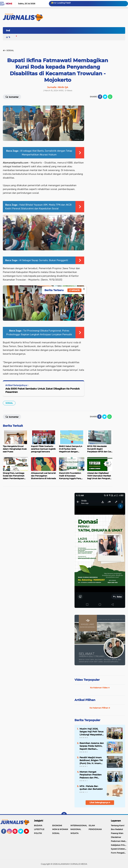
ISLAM (92, 825)
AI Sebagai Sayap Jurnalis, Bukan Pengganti (44, 260)
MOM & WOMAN (60, 829)
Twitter (22, 833)
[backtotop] (64, 815)
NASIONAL (76, 829)
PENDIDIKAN (95, 829)
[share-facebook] (100, 97)
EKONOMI (57, 825)
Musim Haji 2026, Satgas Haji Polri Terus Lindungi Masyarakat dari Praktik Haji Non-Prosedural (92, 732)
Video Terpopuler (87, 680)
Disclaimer (116, 837)
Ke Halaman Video (100, 688)
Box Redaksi (117, 829)
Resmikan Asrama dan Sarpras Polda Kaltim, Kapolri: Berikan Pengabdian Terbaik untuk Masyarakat (92, 746)
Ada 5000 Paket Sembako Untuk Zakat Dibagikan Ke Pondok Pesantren (43, 390)
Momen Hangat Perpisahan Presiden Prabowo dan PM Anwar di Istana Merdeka (91, 775)
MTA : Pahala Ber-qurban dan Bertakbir (91, 788)
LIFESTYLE (39, 829)
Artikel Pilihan (85, 700)
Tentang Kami (118, 825)
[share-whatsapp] (109, 417)
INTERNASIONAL (79, 825)
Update (74, 290)
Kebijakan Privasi (119, 845)
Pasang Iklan (117, 833)
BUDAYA (38, 825)
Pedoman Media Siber (119, 841)
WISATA (74, 833)
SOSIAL (9, 403)
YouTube (29, 833)
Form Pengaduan (119, 853)
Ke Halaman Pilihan (100, 708)
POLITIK (38, 833)
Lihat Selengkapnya (100, 802)
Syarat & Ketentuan (119, 849)
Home (9, 4)
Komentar (12, 417)
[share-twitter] (105, 97)
